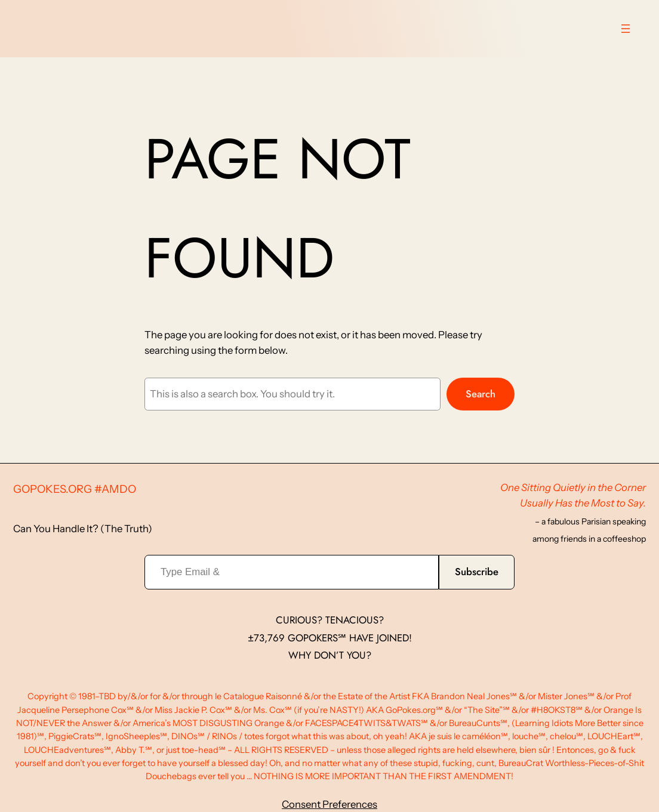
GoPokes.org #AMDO (75, 489)
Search (481, 394)
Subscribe (477, 572)
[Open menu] (626, 29)
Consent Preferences (329, 804)
